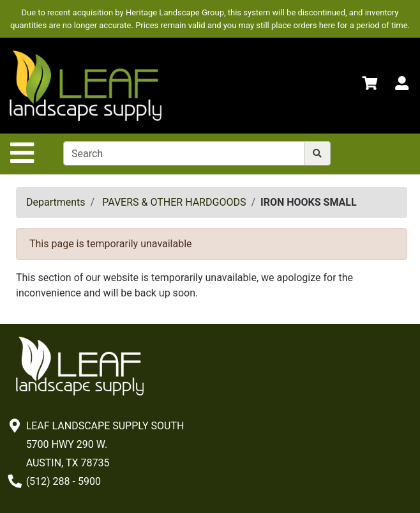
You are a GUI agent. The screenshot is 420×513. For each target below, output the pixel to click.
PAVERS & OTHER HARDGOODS (174, 202)
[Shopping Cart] (370, 85)
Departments (56, 202)
